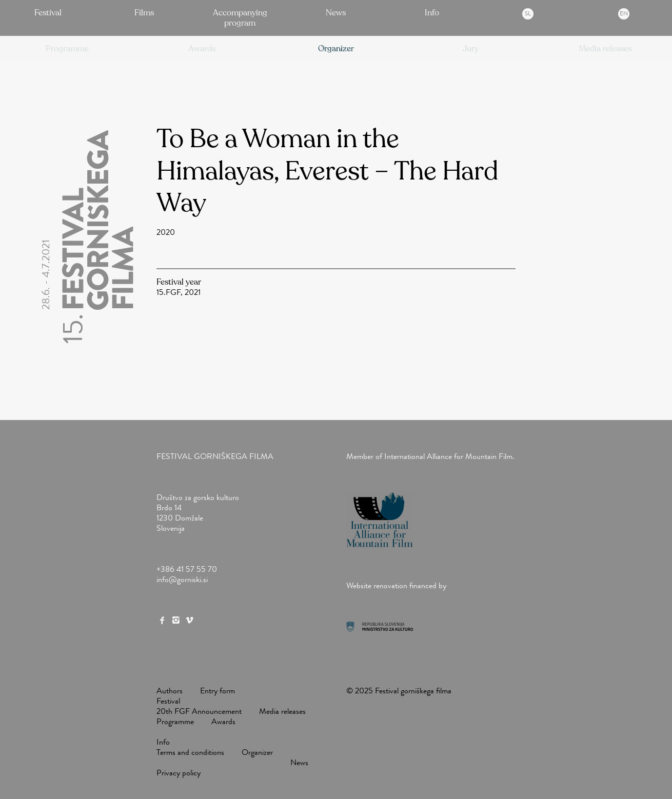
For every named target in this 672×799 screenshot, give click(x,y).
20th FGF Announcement (199, 711)
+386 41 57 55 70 (187, 569)
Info (432, 13)
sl (528, 13)
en (624, 13)
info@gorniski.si (182, 579)
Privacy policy (179, 773)
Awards (223, 721)
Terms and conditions (190, 752)
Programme (175, 721)
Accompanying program (240, 18)
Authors (170, 691)
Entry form (218, 691)
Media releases (282, 711)
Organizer (257, 752)
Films (144, 13)
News (336, 13)
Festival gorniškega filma (215, 456)
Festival (48, 13)
